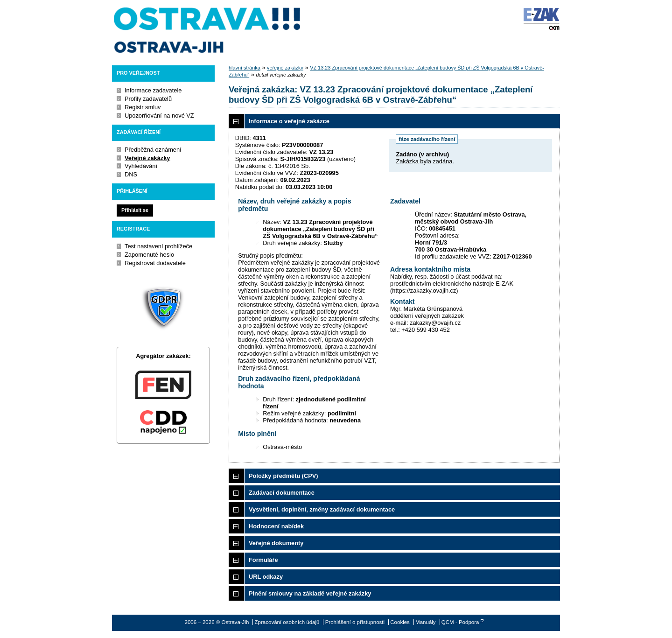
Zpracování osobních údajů (287, 622)
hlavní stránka (245, 68)
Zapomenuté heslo (149, 255)
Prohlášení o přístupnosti (355, 622)
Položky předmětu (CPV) (283, 476)
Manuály (426, 622)
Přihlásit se (135, 210)
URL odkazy (266, 577)
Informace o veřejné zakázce (289, 121)
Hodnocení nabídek (276, 526)
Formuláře (263, 560)
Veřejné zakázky (147, 158)
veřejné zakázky (285, 68)
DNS (131, 174)
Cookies (400, 622)
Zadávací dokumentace (282, 493)
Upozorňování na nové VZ (159, 116)
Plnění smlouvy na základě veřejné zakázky (310, 593)
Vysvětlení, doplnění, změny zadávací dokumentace (322, 509)
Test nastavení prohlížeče (158, 246)
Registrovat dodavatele (155, 263)
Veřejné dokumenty (276, 543)
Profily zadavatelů (148, 99)
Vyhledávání (141, 166)
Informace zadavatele (153, 90)
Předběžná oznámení (153, 150)
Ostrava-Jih (208, 30)
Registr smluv (143, 107)
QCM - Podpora (460, 622)
